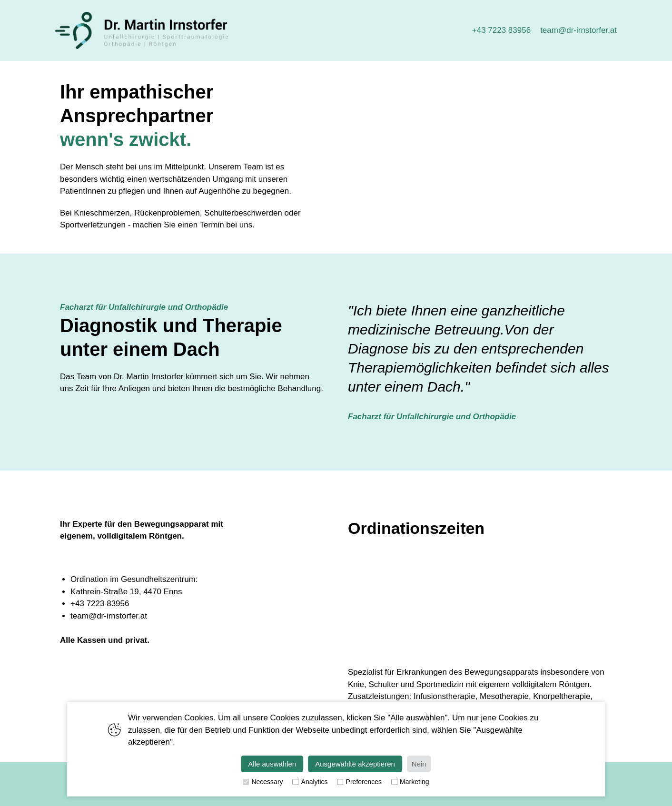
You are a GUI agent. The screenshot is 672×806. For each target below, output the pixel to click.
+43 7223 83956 (501, 30)
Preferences (360, 782)
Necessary (263, 782)
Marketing (410, 782)
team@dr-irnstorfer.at (578, 30)
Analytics (310, 782)
